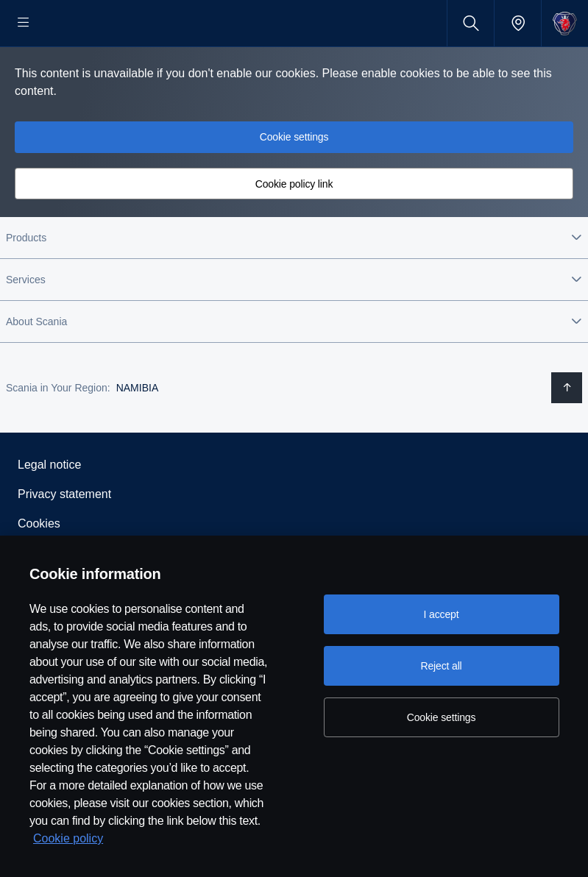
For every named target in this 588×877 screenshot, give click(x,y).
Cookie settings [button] (294, 184)
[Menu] (24, 23)
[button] (294, 285)
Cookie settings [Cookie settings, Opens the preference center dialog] (442, 717)
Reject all (441, 666)
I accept (442, 614)
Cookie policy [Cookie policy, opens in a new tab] (68, 838)
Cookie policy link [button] (294, 231)
